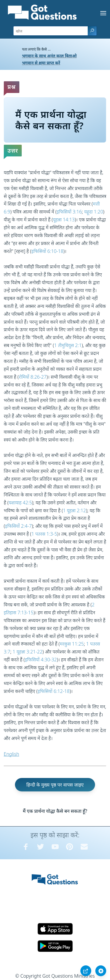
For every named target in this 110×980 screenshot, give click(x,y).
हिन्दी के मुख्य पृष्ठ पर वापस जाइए (55, 785)
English (11, 754)
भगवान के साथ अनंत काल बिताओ (49, 56)
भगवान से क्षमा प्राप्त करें (41, 63)
